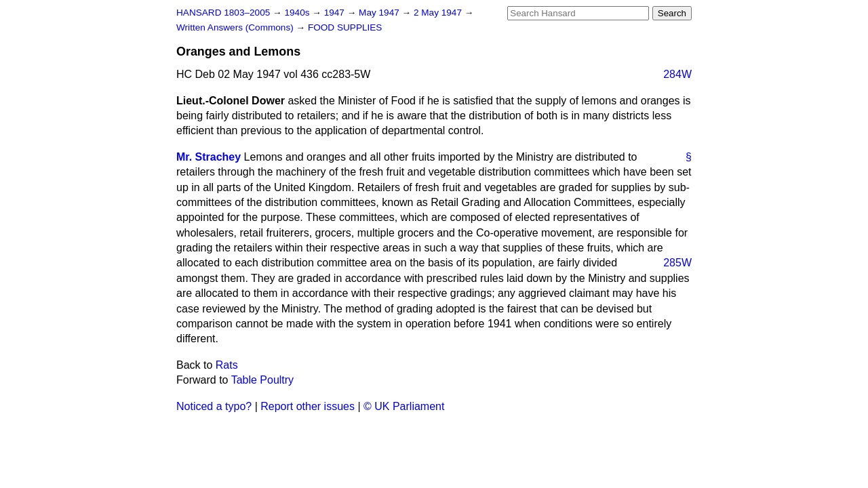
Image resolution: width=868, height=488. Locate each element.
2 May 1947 (439, 13)
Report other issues (308, 406)
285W (677, 263)
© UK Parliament (404, 406)
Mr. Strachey (209, 157)
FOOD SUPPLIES (345, 27)
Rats (227, 365)
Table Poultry (263, 380)
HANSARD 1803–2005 (223, 13)
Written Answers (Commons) (236, 27)
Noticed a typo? (214, 406)
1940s (298, 13)
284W (677, 74)
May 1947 (380, 13)
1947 (336, 13)
